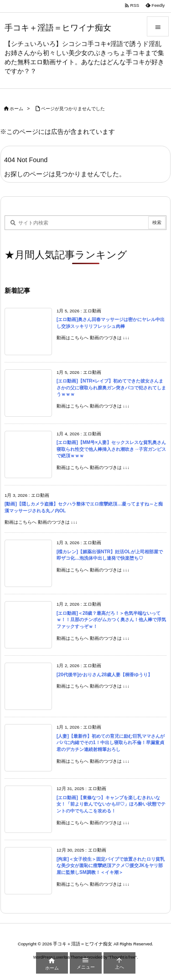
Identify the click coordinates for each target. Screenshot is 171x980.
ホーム (16, 109)
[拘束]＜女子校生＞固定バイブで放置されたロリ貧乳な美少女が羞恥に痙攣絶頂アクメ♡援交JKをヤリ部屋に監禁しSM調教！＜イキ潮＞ (111, 866)
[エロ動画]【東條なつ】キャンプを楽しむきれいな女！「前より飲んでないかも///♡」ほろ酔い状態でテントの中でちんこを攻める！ (111, 804)
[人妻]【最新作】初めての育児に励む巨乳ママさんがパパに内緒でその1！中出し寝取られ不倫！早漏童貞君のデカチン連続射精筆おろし (111, 743)
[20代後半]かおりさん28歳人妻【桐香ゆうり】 (104, 675)
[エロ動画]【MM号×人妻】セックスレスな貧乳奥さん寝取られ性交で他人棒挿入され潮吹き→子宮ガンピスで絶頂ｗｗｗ (111, 449)
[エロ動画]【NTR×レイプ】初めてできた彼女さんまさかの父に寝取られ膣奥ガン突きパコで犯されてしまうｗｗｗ (111, 388)
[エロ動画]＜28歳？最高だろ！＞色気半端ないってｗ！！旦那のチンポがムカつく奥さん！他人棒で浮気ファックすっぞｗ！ (111, 620)
